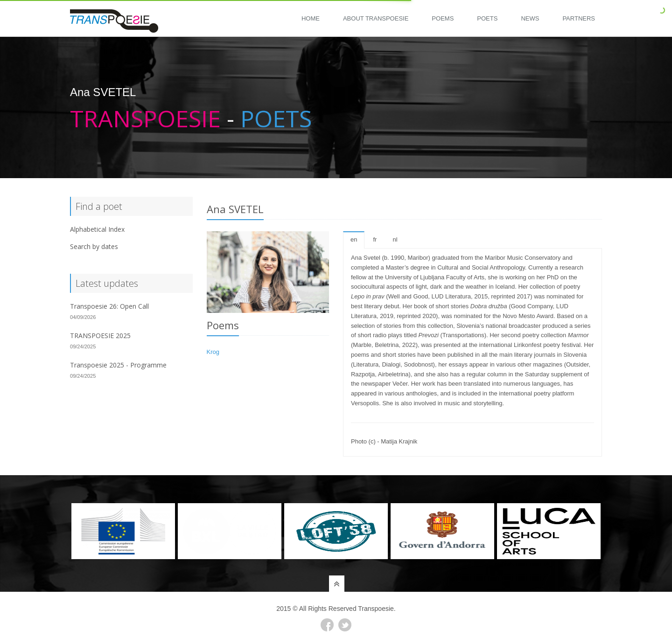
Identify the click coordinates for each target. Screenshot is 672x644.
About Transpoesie (376, 18)
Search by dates (94, 246)
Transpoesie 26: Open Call (109, 306)
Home (311, 18)
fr (375, 239)
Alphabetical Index (97, 229)
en (354, 239)
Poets (487, 18)
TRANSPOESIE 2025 (100, 336)
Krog (213, 352)
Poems (443, 18)
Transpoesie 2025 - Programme (118, 365)
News (530, 18)
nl (395, 239)
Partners (579, 18)
